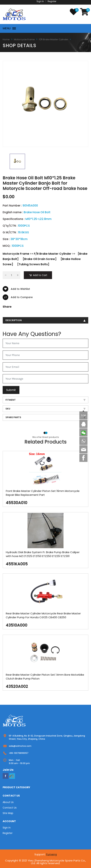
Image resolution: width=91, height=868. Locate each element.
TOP (83, 415)
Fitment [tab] (45, 400)
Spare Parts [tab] (45, 417)
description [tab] (45, 320)
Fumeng (51, 854)
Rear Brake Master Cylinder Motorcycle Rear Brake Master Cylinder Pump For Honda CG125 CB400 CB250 (43, 615)
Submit (11, 390)
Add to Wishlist (16, 289)
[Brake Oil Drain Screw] (40, 259)
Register (8, 833)
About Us (8, 802)
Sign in (7, 828)
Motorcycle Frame (24, 39)
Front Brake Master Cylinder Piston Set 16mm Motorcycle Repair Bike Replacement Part (43, 493)
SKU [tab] (45, 409)
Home (6, 39)
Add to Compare (18, 297)
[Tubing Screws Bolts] (33, 264)
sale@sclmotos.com (20, 746)
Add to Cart (38, 275)
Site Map (8, 813)
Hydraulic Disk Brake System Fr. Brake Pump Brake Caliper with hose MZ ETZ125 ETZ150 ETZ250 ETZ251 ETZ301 (43, 554)
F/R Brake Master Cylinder (54, 39)
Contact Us (10, 808)
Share (7, 307)
